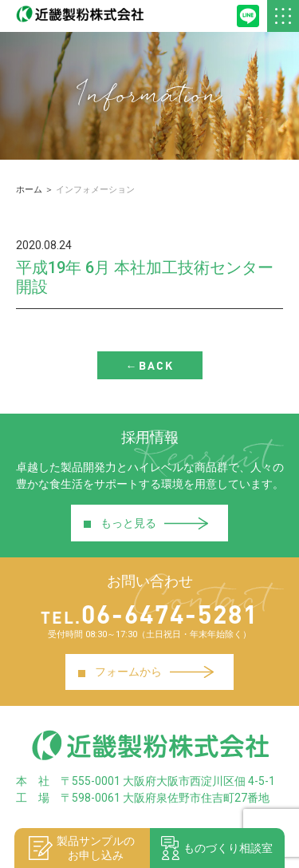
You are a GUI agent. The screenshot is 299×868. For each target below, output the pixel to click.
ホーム (29, 190)
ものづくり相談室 (217, 848)
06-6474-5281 (149, 614)
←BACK (150, 365)
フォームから (146, 672)
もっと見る (146, 523)
